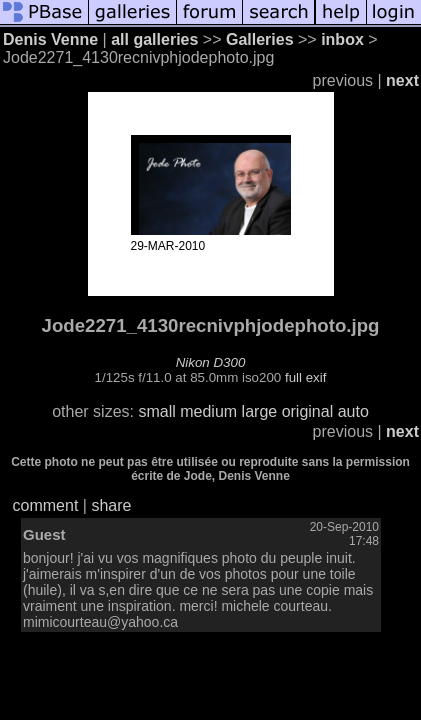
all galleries (154, 39)
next (402, 80)
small (156, 411)
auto (353, 411)
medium (208, 411)
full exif (305, 377)
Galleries (260, 39)
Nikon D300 (211, 362)
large (260, 411)
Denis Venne (50, 39)
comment (46, 505)
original (308, 411)
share (111, 505)
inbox (342, 39)
